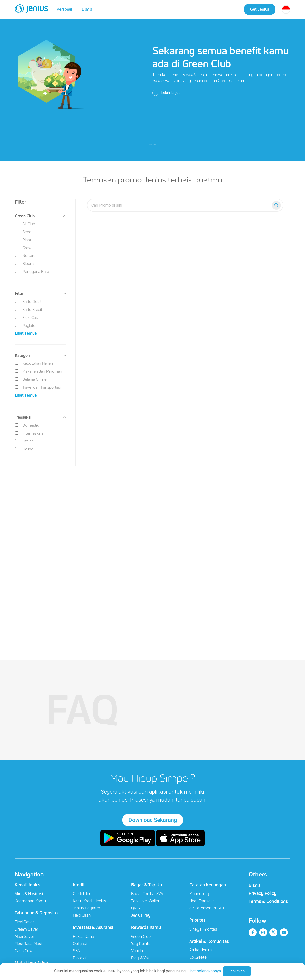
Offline (24, 441)
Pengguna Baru (32, 272)
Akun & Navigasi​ (29, 894)
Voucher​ (138, 951)
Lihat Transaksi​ (202, 901)
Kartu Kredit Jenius (89, 901)
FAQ (82, 710)
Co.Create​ (198, 957)
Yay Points (141, 944)
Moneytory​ (199, 894)
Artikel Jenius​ (201, 950)
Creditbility (82, 894)
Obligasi (80, 944)
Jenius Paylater (86, 908)
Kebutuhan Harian (34, 363)
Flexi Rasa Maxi (28, 944)
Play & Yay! (141, 958)
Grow (23, 248)
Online (24, 449)
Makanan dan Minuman (39, 371)
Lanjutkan (237, 971)
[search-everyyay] (181, 205)
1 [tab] (150, 145)
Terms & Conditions (268, 901)
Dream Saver (26, 929)
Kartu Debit (28, 302)
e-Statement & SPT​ (207, 908)
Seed (23, 232)
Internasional (30, 433)
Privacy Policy (263, 893)
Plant (23, 240)
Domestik (27, 425)
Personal (64, 9)
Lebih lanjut (166, 93)
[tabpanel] (152, 81)
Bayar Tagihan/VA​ (147, 894)
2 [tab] (155, 145)
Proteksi (80, 958)
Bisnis (87, 9)
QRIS (135, 908)
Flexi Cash (27, 317)
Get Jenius (260, 9)
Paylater (26, 325)
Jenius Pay (141, 915)
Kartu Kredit (29, 309)
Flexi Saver (24, 922)
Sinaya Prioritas (203, 929)
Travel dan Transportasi (38, 387)
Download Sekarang (153, 820)
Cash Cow (23, 951)
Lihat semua (26, 333)
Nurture (25, 256)
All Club (25, 224)
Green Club (141, 936)
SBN (77, 951)
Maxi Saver (24, 936)
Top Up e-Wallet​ (145, 901)
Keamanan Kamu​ (30, 901)
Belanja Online (31, 379)
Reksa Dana (83, 936)
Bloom (24, 264)
